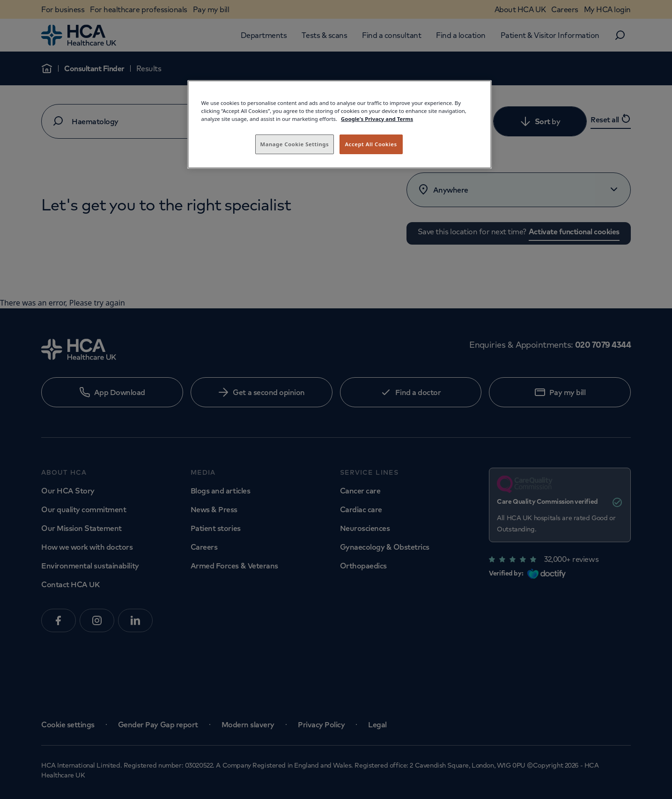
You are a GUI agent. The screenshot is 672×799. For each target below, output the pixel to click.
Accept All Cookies (371, 144)
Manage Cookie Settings (295, 144)
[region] (340, 124)
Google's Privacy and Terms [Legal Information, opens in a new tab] (377, 119)
